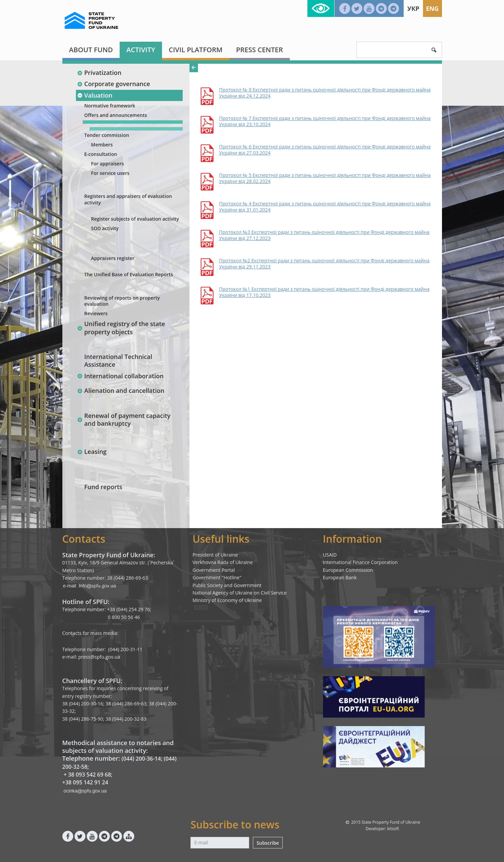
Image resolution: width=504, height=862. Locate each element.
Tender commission (107, 135)
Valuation (95, 95)
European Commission (348, 570)
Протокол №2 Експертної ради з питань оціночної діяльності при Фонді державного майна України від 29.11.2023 (324, 264)
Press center (260, 50)
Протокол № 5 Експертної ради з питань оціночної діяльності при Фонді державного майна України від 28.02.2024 (325, 178)
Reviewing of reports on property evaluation (122, 301)
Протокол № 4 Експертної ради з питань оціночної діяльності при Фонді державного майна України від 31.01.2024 (325, 207)
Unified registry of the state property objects (121, 328)
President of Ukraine (215, 555)
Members (102, 145)
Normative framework (110, 106)
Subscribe (268, 843)
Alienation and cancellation (121, 390)
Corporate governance (114, 84)
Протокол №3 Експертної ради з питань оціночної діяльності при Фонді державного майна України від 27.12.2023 (324, 235)
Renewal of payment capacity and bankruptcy (124, 419)
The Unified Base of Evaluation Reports (129, 274)
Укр (413, 8)
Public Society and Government (227, 585)
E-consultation (101, 154)
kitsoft (393, 829)
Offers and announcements (116, 115)
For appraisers (108, 164)
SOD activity (105, 228)
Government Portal (214, 570)
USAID (330, 555)
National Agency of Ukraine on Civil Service (240, 593)
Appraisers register (113, 258)
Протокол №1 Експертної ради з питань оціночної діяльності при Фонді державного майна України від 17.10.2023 (324, 292)
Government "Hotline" (217, 577)
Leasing (92, 452)
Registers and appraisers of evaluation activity (128, 199)
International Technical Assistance (118, 360)
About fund (91, 50)
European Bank (340, 577)
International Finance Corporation (360, 562)
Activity (141, 50)
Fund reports (103, 487)
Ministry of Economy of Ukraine (227, 600)
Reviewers (96, 313)
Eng (432, 8)
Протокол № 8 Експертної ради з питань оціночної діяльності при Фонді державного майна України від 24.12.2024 (325, 93)
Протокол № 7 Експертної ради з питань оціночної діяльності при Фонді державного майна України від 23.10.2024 (325, 121)
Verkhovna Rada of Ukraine (223, 562)
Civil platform (196, 50)
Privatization (99, 73)
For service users (110, 173)
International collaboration (120, 376)
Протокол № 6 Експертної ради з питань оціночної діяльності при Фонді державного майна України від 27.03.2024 (325, 150)
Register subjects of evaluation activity (135, 219)
